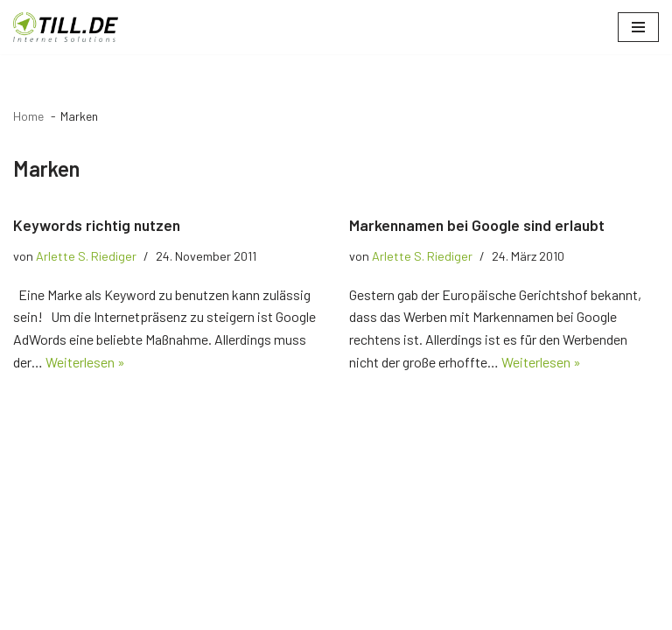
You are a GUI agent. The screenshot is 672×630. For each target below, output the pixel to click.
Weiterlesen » (85, 362)
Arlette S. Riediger (86, 256)
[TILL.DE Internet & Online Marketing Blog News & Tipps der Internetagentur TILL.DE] (66, 27)
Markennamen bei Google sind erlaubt (477, 225)
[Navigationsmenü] (638, 27)
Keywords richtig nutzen (97, 225)
